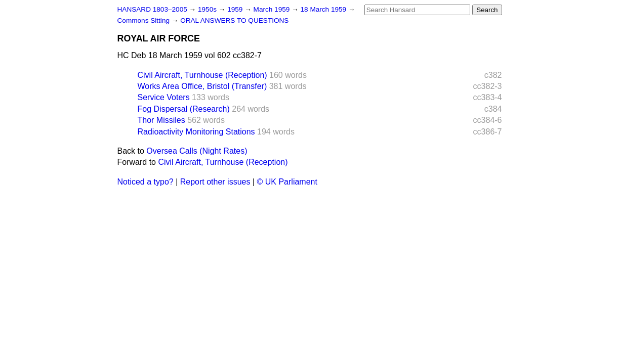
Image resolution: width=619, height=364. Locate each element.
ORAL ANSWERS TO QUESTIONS (234, 20)
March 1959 (273, 9)
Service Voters (164, 97)
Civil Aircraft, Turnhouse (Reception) (202, 75)
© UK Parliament (287, 182)
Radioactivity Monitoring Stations (196, 132)
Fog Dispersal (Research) (184, 109)
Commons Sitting (145, 20)
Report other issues (215, 182)
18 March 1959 (324, 9)
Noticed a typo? (146, 182)
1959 (236, 9)
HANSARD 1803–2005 (152, 9)
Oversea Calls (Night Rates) (197, 151)
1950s (208, 9)
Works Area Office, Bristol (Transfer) (202, 86)
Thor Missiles (161, 120)
